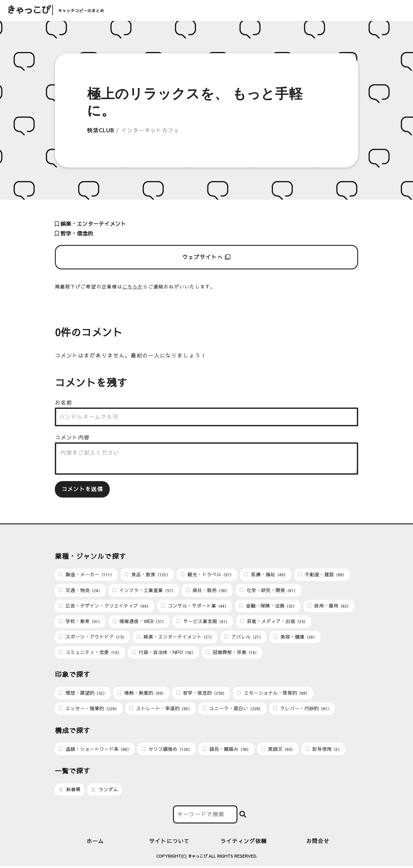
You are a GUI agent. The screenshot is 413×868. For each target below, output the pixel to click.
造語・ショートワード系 (95, 751)
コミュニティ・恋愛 (90, 653)
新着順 (70, 791)
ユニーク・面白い (233, 710)
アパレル (244, 638)
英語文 (278, 751)
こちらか (133, 287)
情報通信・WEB (139, 622)
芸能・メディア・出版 (274, 622)
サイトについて (169, 843)
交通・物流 (80, 590)
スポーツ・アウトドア (92, 638)
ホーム (95, 843)
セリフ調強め (167, 751)
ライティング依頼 (244, 843)
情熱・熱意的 (141, 694)
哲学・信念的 (74, 233)
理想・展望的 (83, 694)
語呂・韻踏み (227, 751)
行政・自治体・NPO (164, 653)
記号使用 (324, 751)
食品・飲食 (147, 575)
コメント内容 (72, 437)
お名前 (64, 403)
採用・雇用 (329, 606)
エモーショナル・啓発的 (273, 694)
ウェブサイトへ (207, 257)
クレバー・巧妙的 (302, 710)
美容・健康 (295, 638)
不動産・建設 (322, 575)
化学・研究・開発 (269, 590)
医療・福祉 (266, 575)
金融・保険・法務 (268, 606)
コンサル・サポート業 (195, 606)
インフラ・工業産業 (144, 590)
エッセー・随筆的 (89, 710)
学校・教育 (80, 622)
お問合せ (318, 843)
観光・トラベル (207, 575)
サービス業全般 (203, 622)
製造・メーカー (86, 575)
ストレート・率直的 (161, 710)
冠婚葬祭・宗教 (232, 653)
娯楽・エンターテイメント (91, 224)
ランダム (105, 791)
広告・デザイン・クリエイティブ (105, 606)
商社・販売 (207, 590)
